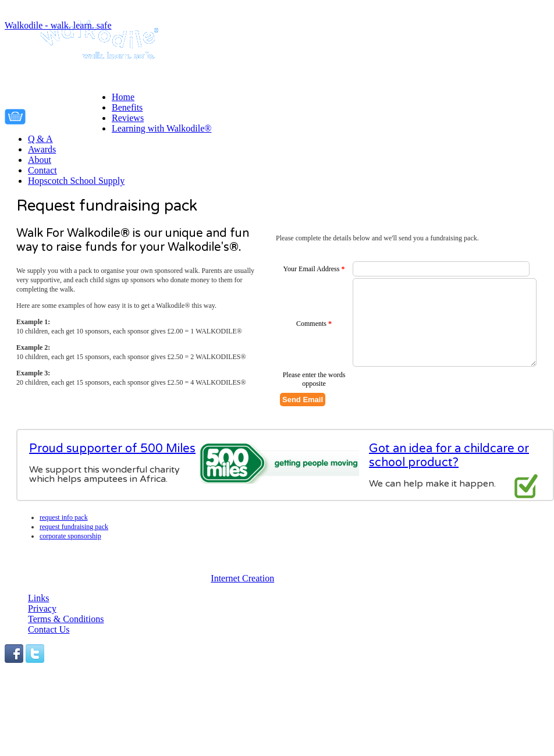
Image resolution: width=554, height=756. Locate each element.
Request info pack (64, 517)
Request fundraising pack (74, 527)
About (40, 160)
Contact (42, 170)
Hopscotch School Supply (76, 181)
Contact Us (49, 629)
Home (123, 97)
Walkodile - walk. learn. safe (58, 25)
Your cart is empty (72, 115)
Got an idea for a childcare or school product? (449, 456)
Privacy (42, 608)
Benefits (127, 107)
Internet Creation (242, 578)
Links (38, 598)
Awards (42, 149)
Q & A (40, 139)
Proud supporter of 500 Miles (112, 449)
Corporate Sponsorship (70, 536)
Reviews (128, 118)
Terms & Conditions (66, 619)
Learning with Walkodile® (161, 128)
